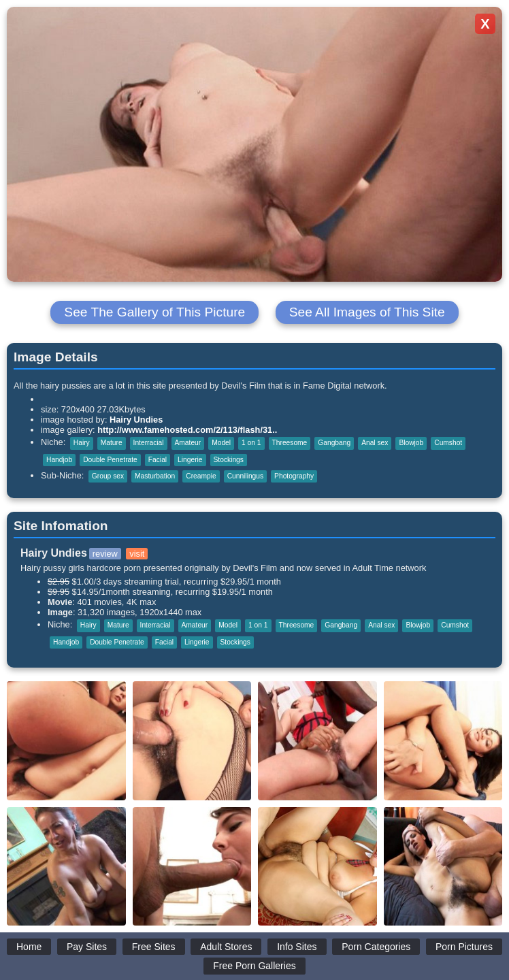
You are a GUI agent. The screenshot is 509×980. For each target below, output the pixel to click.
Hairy (82, 443)
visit (137, 554)
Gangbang (334, 443)
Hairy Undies (136, 420)
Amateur (188, 443)
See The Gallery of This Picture (154, 312)
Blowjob (411, 443)
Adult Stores (226, 947)
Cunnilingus (245, 476)
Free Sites (154, 947)
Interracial (149, 443)
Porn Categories (376, 947)
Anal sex (375, 443)
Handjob (59, 460)
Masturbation (155, 476)
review (105, 554)
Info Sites (297, 947)
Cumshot (448, 443)
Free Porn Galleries (254, 966)
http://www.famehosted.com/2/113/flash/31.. (187, 430)
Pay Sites (87, 947)
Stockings (229, 460)
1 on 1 (251, 443)
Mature (112, 443)
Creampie (201, 476)
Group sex (108, 476)
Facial (158, 460)
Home (29, 947)
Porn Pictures (464, 947)
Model (221, 443)
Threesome (290, 443)
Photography (294, 476)
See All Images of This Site (367, 312)
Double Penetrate (110, 460)
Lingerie (190, 460)
